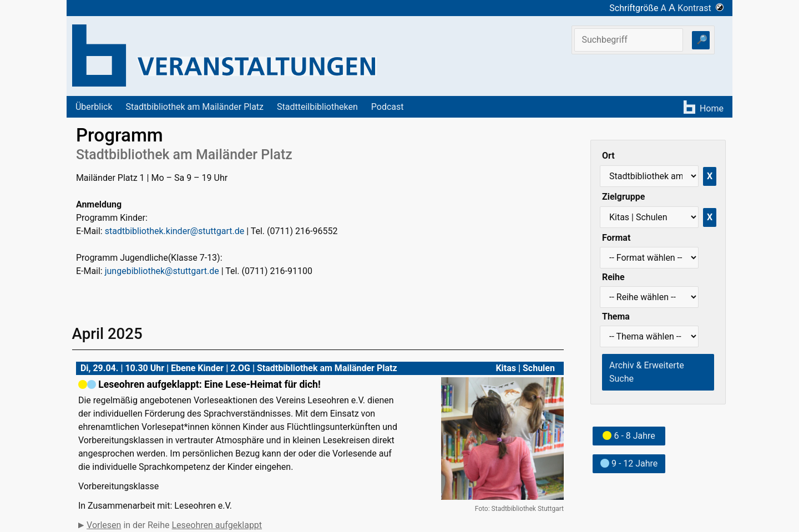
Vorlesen (104, 525)
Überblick (94, 107)
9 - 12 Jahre (629, 463)
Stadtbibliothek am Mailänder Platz (195, 107)
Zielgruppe (623, 197)
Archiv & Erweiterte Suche (647, 372)
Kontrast (701, 8)
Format (616, 238)
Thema (616, 316)
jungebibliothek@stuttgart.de (162, 271)
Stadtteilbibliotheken (317, 107)
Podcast (388, 107)
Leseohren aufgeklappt (217, 525)
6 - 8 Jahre (629, 436)
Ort (608, 156)
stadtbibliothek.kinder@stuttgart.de (175, 231)
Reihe (613, 277)
